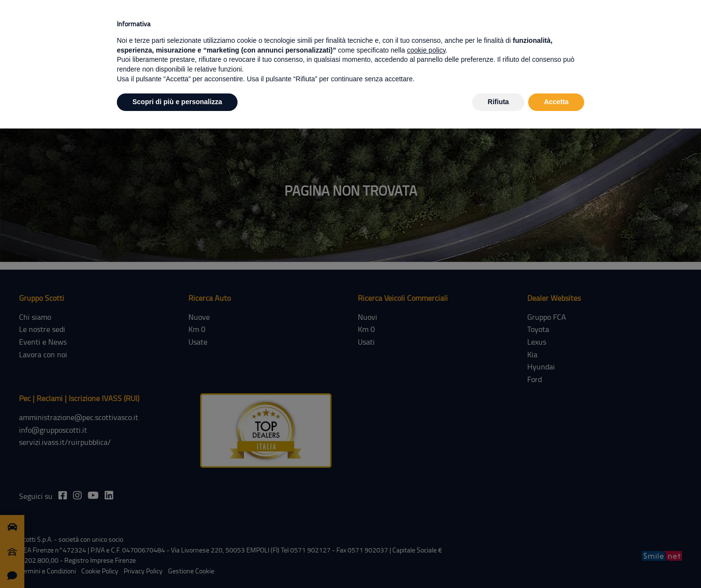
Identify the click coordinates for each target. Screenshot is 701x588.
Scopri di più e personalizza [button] (177, 102)
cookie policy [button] (426, 50)
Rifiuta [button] (498, 102)
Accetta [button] (556, 102)
